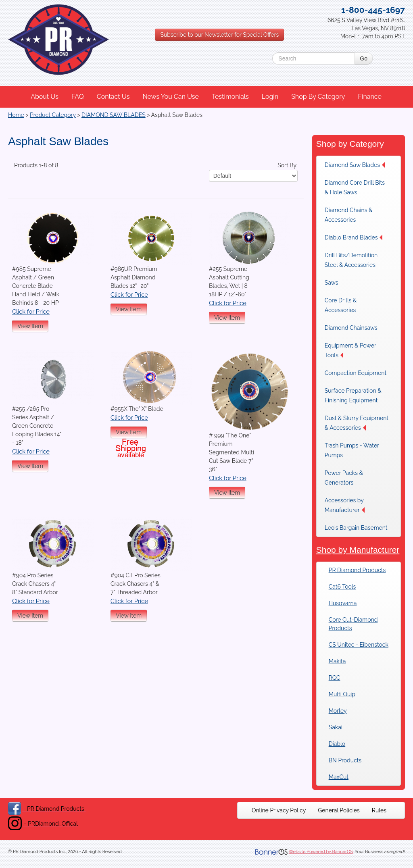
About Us (45, 97)
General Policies (339, 810)
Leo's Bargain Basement (356, 528)
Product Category (53, 115)
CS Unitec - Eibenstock (359, 645)
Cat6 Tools (342, 587)
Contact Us (113, 97)
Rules (379, 810)
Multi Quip (342, 694)
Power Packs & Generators (344, 478)
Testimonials (230, 97)
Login (270, 97)
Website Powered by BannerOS (321, 852)
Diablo (337, 744)
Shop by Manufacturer (358, 550)
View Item (30, 326)
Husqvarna (343, 603)
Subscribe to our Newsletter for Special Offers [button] (219, 35)
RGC (335, 678)
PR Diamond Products (357, 570)
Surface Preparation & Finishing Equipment (353, 395)
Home (16, 115)
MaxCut (339, 777)
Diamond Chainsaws (351, 328)
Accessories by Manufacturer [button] (345, 505)
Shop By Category (318, 97)
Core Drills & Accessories (341, 305)
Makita (337, 661)
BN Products (345, 760)
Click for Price (31, 311)
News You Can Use (171, 97)
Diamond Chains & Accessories (349, 215)
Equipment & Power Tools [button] (350, 350)
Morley (338, 711)
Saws (332, 283)
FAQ (78, 97)
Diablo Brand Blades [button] (354, 237)
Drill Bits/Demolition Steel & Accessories (351, 260)
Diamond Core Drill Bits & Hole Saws (355, 187)
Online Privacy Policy (279, 810)
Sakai (336, 727)
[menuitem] (45, 97)
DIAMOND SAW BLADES (114, 115)
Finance (369, 97)
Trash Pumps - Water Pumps (352, 450)
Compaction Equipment (356, 373)
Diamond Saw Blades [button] (355, 165)
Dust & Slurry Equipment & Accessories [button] (357, 423)
